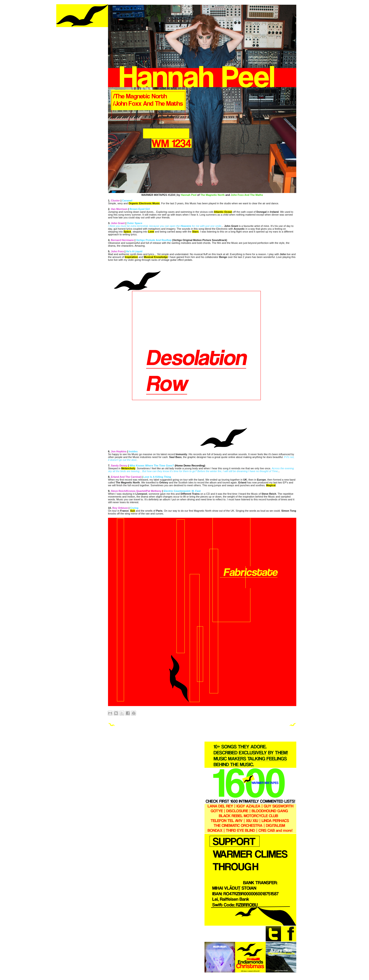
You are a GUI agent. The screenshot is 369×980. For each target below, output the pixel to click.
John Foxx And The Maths (247, 195)
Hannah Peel (189, 195)
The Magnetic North (212, 195)
